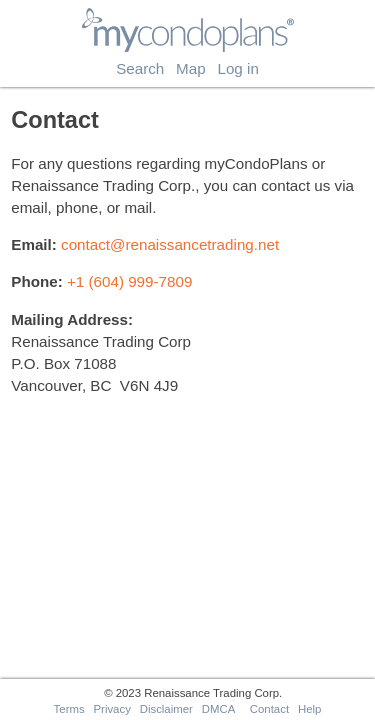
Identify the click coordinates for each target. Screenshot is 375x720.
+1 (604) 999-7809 (129, 281)
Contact (269, 709)
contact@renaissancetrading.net (170, 244)
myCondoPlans (187, 16)
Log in (237, 68)
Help (309, 709)
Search (140, 68)
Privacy (111, 709)
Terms (69, 709)
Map (191, 68)
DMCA (219, 709)
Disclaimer (166, 709)
